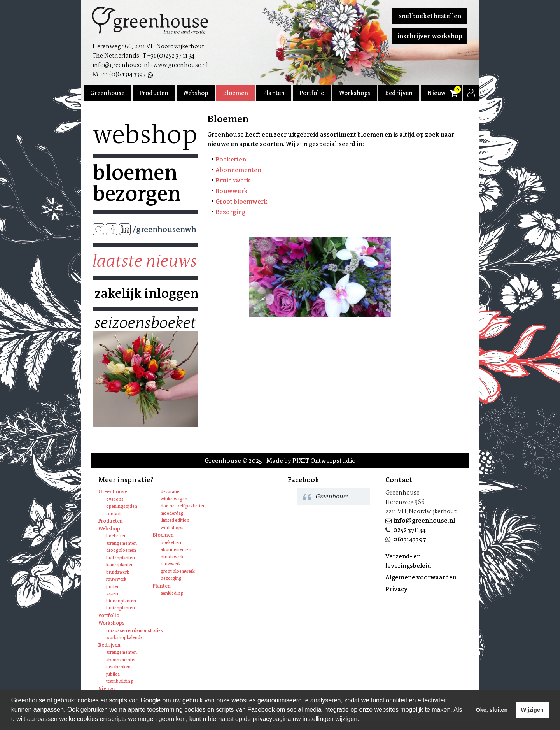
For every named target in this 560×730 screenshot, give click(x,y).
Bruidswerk (233, 180)
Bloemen (235, 93)
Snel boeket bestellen (430, 16)
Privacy (396, 589)
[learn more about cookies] (362, 720)
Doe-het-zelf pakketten (183, 506)
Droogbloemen (121, 550)
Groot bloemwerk (241, 201)
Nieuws (438, 93)
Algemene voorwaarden (421, 577)
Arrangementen (122, 543)
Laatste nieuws (145, 261)
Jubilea (113, 674)
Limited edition (175, 520)
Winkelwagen (174, 499)
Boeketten (231, 159)
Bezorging (230, 212)
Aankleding (172, 593)
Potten (113, 587)
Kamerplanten (120, 565)
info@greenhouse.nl (424, 520)
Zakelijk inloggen (145, 293)
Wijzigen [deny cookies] (532, 710)
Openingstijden (122, 506)
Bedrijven (399, 93)
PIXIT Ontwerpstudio (324, 461)
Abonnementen (238, 170)
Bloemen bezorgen (137, 183)
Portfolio (312, 93)
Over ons (115, 499)
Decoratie (170, 492)
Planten (274, 93)
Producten (154, 93)
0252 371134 (409, 530)
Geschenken (118, 667)
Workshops (355, 93)
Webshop (196, 93)
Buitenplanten (121, 558)
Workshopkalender (125, 638)
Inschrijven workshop (430, 36)
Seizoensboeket (145, 323)
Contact (114, 514)
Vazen (112, 594)
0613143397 (410, 539)
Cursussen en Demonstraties (135, 631)
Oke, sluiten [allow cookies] (492, 710)
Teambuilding (120, 681)
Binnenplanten (121, 601)
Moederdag (172, 513)
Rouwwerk (232, 191)
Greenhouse (107, 93)
